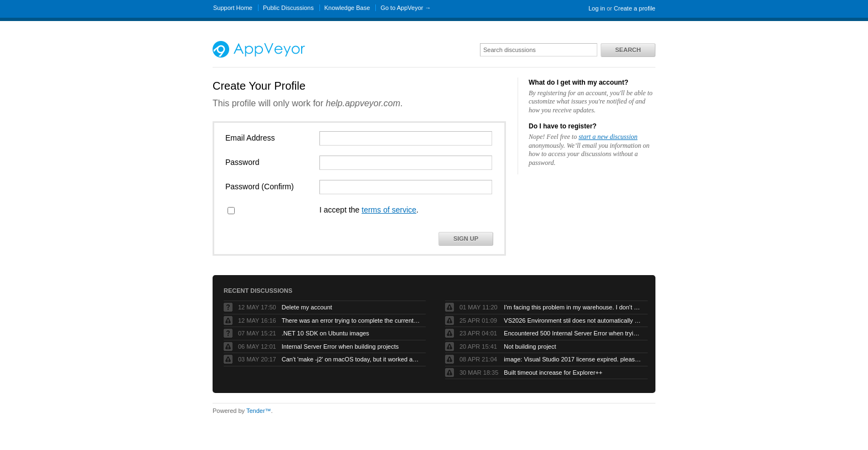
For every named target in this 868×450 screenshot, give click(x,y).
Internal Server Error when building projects (340, 346)
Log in (597, 8)
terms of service (389, 210)
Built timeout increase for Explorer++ (553, 373)
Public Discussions (288, 8)
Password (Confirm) (260, 187)
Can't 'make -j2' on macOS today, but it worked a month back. (351, 359)
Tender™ (259, 411)
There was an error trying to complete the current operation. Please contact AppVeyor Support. (351, 320)
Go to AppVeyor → (405, 8)
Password (242, 162)
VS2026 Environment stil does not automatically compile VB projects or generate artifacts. (573, 320)
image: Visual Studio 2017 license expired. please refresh (573, 359)
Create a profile (635, 8)
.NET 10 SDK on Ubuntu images (325, 333)
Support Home (233, 8)
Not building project (530, 346)
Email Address (250, 138)
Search (628, 50)
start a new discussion (608, 137)
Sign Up (466, 239)
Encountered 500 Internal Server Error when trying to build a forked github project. (573, 333)
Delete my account (307, 307)
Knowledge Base (347, 8)
